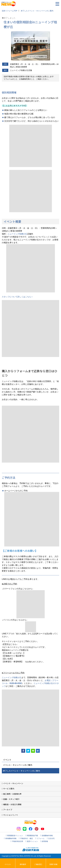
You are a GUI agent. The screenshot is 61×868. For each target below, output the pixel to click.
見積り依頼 (53, 864)
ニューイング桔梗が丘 (17, 234)
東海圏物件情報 (11, 838)
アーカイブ (8, 810)
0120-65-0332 (16, 683)
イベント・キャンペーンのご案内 (18, 765)
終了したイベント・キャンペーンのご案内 (21, 771)
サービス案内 (9, 789)
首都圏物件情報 (47, 836)
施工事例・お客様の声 (12, 794)
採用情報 (45, 841)
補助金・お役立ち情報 (12, 804)
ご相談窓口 (38, 864)
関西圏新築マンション (15, 836)
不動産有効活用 (17, 841)
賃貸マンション (32, 841)
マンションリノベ (10, 815)
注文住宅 (51, 838)
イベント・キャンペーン (13, 783)
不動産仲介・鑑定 (27, 838)
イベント (8, 864)
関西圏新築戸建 (32, 836)
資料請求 (23, 864)
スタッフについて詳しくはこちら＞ (17, 297)
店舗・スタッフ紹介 (11, 799)
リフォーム (40, 838)
